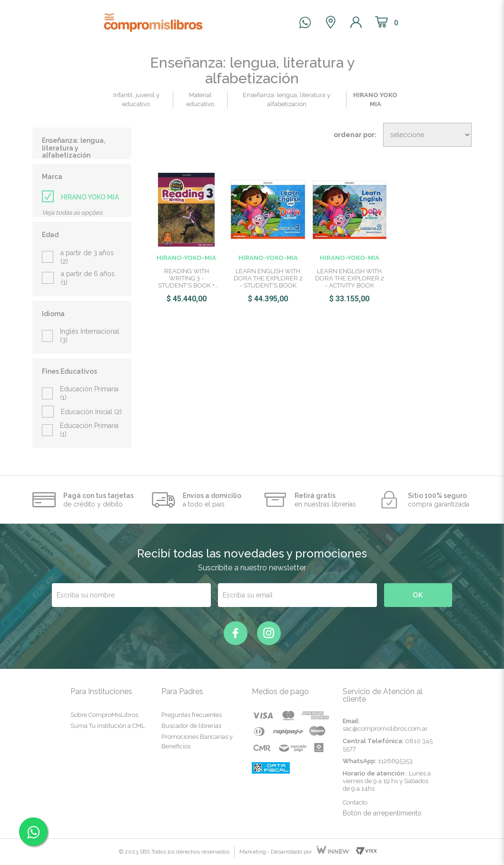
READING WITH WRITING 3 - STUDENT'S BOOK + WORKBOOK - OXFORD (187, 278)
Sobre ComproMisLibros (104, 715)
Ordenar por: (355, 135)
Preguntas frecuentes (192, 715)
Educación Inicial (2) (91, 412)
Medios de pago (280, 691)
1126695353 (395, 761)
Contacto (355, 802)
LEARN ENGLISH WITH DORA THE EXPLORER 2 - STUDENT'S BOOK (268, 278)
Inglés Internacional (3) (90, 336)
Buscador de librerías (191, 726)
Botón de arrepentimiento (382, 813)
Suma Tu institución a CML (108, 726)
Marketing (253, 852)
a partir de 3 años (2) (87, 257)
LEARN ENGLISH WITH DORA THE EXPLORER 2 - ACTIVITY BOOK (350, 278)
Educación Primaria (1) (89, 393)
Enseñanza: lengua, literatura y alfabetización (74, 148)
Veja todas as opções (72, 213)
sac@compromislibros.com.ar (385, 729)
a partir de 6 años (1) (88, 278)
